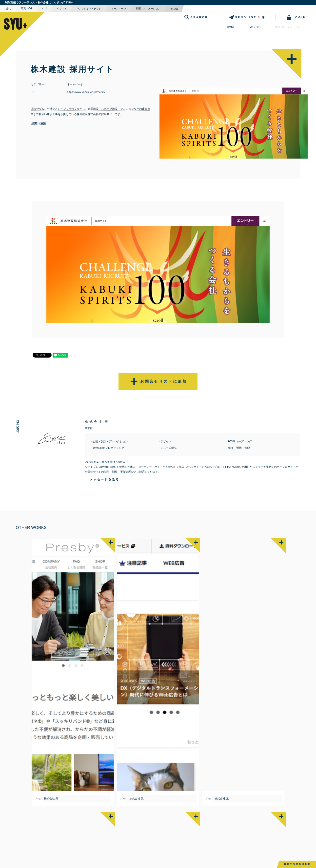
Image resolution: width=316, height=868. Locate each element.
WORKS (255, 27)
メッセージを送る (105, 479)
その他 (174, 9)
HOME (231, 27)
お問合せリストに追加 (158, 381)
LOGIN (296, 17)
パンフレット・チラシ (89, 9)
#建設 (42, 124)
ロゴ (44, 9)
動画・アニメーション (148, 9)
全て (9, 9)
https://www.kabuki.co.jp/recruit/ (86, 92)
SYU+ (15, 24)
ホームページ (118, 9)
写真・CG (27, 9)
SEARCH (196, 17)
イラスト (62, 9)
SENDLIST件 (247, 17)
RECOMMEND (298, 864)
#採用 (34, 124)
